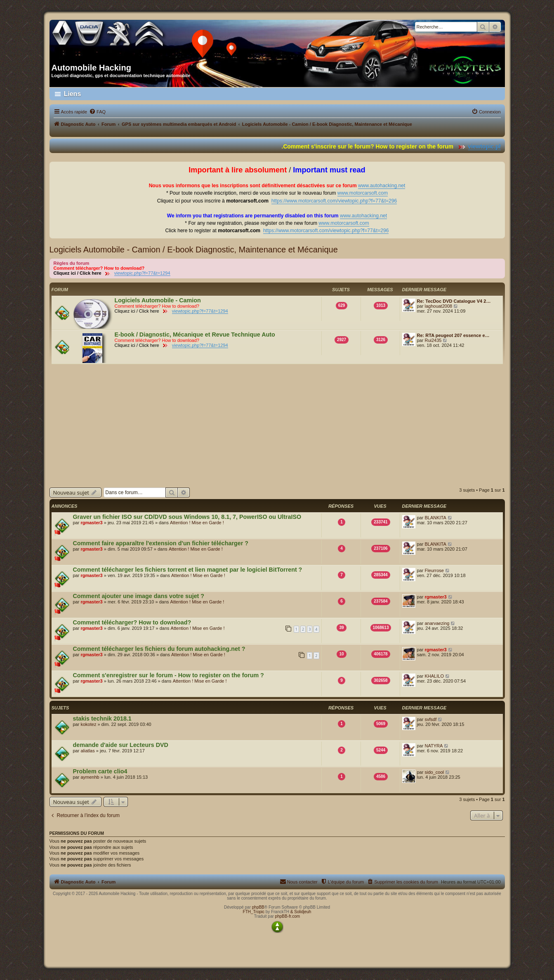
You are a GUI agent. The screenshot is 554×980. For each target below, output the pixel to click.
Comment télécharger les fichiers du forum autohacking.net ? (159, 649)
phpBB (258, 907)
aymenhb (90, 777)
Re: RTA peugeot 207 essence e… (453, 335)
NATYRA (434, 746)
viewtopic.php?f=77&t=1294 (142, 273)
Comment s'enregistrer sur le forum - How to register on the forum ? (169, 675)
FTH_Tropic (254, 912)
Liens (73, 94)
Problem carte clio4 (100, 771)
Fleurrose (434, 570)
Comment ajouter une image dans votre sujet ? (139, 596)
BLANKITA (435, 518)
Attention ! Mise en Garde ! (197, 523)
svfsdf (430, 719)
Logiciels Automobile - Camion (158, 300)
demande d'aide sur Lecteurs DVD (121, 745)
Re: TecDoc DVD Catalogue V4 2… (454, 301)
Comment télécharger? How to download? (132, 622)
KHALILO (434, 676)
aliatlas (87, 751)
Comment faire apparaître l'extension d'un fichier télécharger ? (161, 543)
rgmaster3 (91, 523)
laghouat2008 (438, 306)
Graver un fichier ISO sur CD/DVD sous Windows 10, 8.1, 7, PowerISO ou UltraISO (187, 517)
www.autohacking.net (382, 186)
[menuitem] (97, 112)
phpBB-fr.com (288, 916)
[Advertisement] (277, 426)
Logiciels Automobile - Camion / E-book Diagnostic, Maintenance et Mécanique (194, 250)
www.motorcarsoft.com (363, 193)
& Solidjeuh (301, 912)
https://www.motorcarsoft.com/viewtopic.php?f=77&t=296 (334, 201)
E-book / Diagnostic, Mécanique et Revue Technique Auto (195, 335)
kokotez (88, 724)
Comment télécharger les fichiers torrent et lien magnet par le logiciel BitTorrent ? (188, 570)
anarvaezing (437, 623)
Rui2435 (433, 340)
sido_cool (434, 772)
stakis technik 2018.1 (102, 719)
